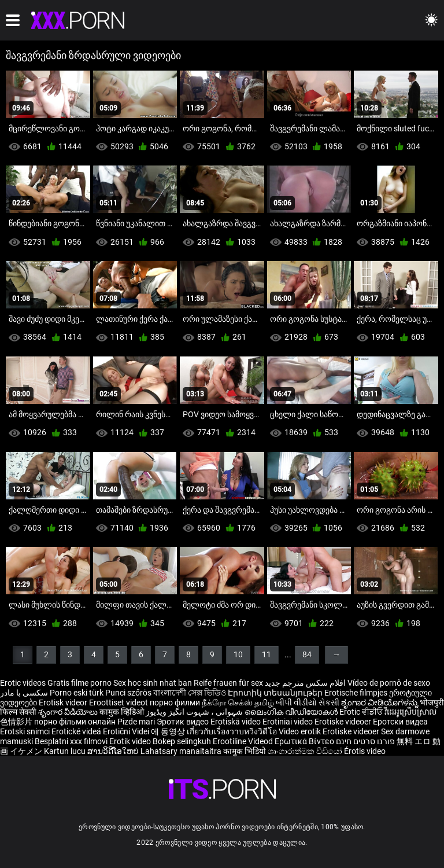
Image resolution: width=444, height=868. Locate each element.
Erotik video (131, 741)
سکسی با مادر (24, 693)
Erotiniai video (288, 722)
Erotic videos (24, 683)
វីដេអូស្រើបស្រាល (410, 712)
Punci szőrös (128, 693)
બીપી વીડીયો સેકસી (308, 703)
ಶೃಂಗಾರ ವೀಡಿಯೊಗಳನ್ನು (380, 703)
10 (238, 654)
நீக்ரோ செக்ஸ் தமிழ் (238, 703)
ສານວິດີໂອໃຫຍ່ (114, 751)
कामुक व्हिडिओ (123, 712)
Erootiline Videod (244, 741)
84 (307, 654)
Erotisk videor (64, 703)
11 (267, 654)
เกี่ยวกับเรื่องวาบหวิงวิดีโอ (233, 731)
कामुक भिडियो (245, 751)
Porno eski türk (77, 693)
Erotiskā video (236, 722)
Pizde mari (136, 722)
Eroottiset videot (119, 703)
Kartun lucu (66, 751)
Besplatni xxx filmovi (71, 741)
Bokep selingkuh (182, 741)
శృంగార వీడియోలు (69, 712)
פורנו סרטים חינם (365, 741)
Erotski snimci (26, 731)
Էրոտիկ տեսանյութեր (276, 693)
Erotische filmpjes (356, 693)
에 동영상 (169, 731)
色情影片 (17, 722)
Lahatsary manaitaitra (182, 751)
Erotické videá (77, 731)
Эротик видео (184, 722)
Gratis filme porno (79, 683)
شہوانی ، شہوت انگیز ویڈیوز (195, 712)
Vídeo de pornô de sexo (389, 683)
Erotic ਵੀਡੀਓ (362, 712)
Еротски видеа (400, 722)
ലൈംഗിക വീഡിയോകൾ (292, 712)
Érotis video (365, 751)
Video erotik (301, 731)
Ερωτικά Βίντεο (305, 741)
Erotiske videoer (344, 722)
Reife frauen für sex (228, 683)
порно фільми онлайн (75, 722)
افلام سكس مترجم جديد (305, 683)
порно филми (175, 703)
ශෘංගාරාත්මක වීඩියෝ (306, 751)
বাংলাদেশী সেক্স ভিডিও (190, 693)
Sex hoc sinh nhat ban (153, 683)
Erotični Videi (127, 731)
